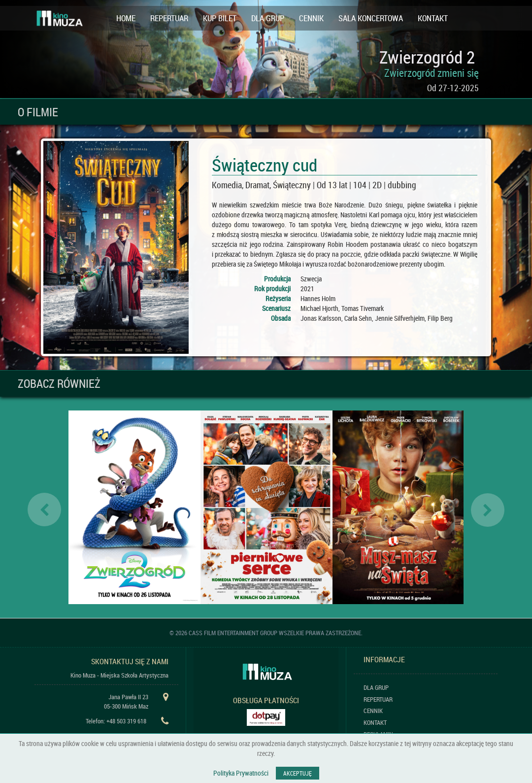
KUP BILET (220, 18)
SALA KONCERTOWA (371, 18)
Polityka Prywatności (241, 773)
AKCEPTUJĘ (298, 773)
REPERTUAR (169, 18)
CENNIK (311, 18)
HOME (126, 18)
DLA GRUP (268, 18)
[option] (134, 507)
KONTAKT (433, 18)
